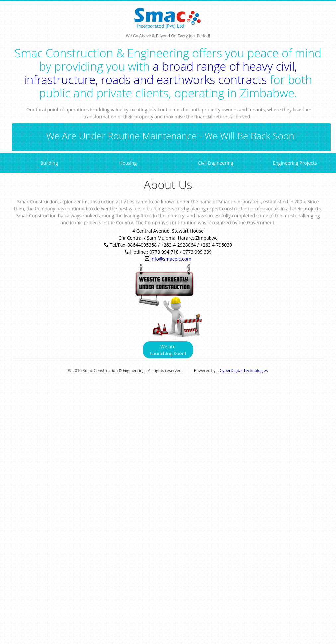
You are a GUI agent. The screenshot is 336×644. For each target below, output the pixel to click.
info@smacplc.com (171, 259)
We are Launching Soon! (168, 350)
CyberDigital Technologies (244, 371)
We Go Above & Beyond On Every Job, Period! (168, 18)
